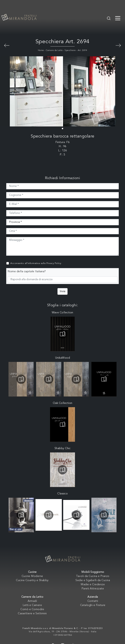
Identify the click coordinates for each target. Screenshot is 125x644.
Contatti (93, 601)
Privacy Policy (54, 263)
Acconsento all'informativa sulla (36, 263)
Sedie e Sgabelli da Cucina (93, 580)
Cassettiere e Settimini (32, 614)
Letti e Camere (32, 605)
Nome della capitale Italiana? (27, 272)
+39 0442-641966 (63, 635)
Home (41, 50)
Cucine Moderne (32, 576)
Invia (63, 291)
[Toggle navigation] (118, 18)
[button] (63, 129)
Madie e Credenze (93, 585)
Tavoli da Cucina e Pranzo (93, 576)
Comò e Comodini (32, 609)
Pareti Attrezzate (93, 589)
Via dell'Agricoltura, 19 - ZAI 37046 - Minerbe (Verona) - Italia (63, 632)
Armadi (32, 601)
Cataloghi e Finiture (93, 605)
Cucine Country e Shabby (32, 580)
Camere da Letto (54, 50)
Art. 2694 (82, 50)
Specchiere (70, 50)
